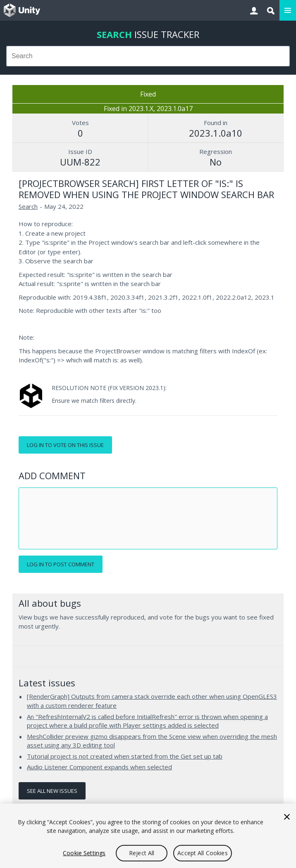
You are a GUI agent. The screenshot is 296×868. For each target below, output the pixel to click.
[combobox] (148, 56)
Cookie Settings (84, 853)
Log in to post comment (61, 564)
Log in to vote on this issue (65, 445)
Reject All (142, 853)
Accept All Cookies (203, 853)
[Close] (287, 817)
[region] (148, 836)
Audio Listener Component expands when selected (99, 767)
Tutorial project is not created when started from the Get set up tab (125, 756)
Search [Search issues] (28, 206)
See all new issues (52, 791)
